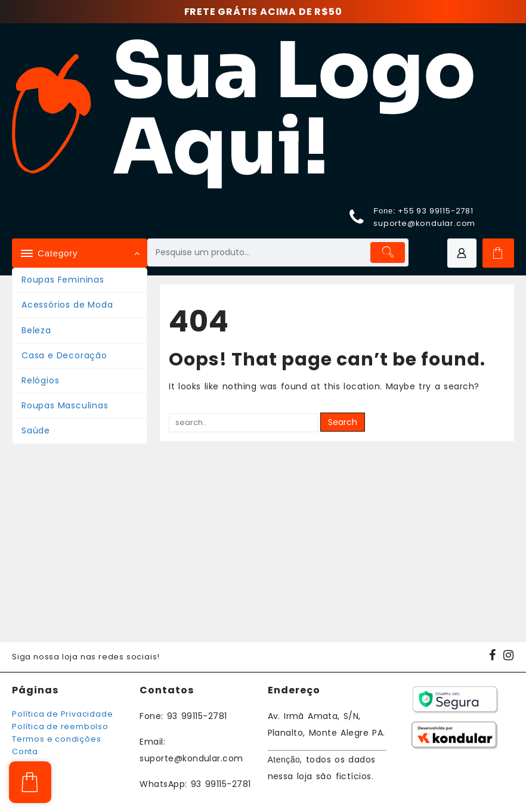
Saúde (36, 430)
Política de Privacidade (62, 714)
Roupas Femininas (63, 280)
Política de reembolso (60, 726)
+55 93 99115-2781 (436, 211)
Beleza (36, 330)
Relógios (40, 380)
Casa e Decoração (64, 355)
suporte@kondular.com (424, 223)
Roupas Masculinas (65, 405)
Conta (25, 751)
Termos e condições (56, 739)
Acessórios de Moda (67, 305)
